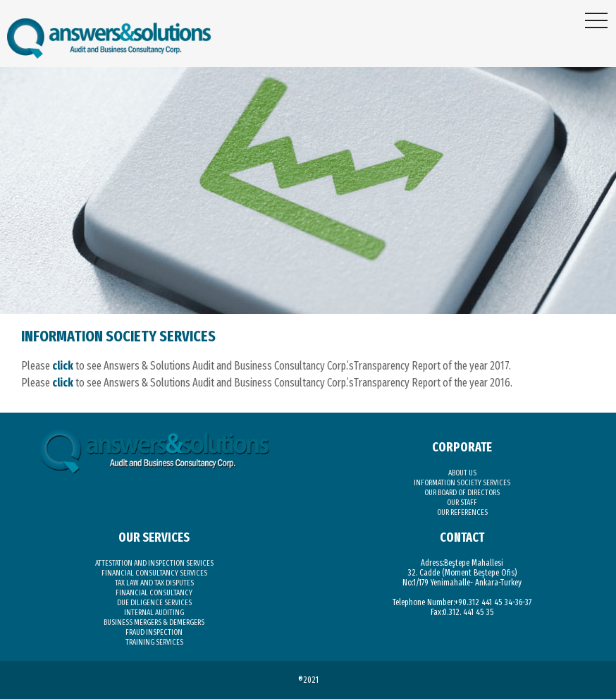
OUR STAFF (462, 503)
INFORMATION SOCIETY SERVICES (462, 483)
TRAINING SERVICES (154, 642)
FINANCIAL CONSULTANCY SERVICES (154, 573)
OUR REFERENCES (462, 512)
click (63, 366)
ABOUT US (462, 473)
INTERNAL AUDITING (154, 613)
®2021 (308, 680)
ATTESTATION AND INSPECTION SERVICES (154, 563)
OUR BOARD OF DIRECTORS (462, 493)
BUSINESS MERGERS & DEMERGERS (154, 622)
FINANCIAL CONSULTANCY (154, 593)
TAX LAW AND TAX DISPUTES (154, 583)
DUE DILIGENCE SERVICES (154, 603)
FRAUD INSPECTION (154, 632)
